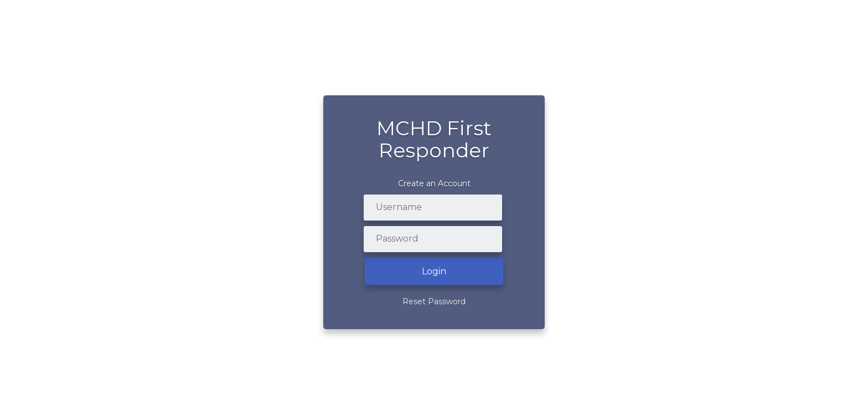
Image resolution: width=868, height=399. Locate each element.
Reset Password (434, 301)
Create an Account (434, 183)
